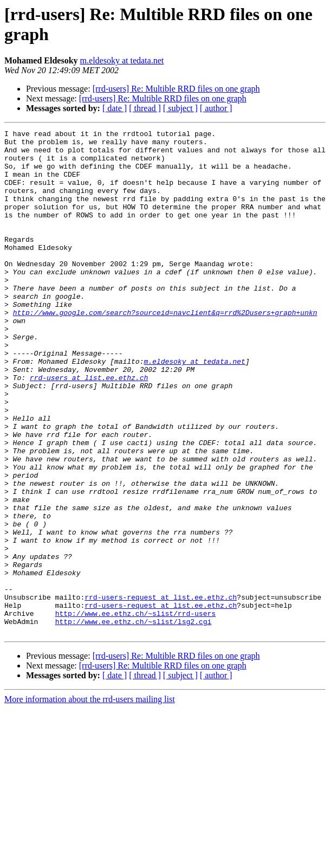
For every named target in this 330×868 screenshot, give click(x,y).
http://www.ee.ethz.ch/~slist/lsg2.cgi (134, 721)
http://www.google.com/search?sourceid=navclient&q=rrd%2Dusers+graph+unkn (165, 350)
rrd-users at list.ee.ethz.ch (89, 428)
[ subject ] (180, 108)
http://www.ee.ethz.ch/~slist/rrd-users (135, 711)
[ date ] (115, 108)
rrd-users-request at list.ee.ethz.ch (161, 691)
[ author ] (216, 108)
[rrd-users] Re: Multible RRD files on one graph (176, 89)
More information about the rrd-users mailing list (90, 800)
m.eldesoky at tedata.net (122, 60)
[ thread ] (145, 108)
